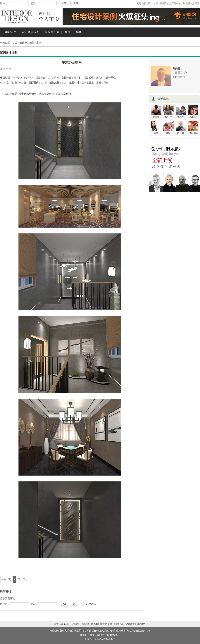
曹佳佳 (181, 133)
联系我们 (96, 624)
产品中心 (176, 3)
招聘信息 (119, 624)
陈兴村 (176, 69)
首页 (15, 43)
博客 (197, 3)
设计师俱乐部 (31, 32)
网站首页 (142, 3)
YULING (193, 133)
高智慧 (193, 117)
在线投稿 (84, 624)
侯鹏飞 (168, 133)
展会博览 (188, 3)
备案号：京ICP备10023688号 (100, 639)
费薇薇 (156, 117)
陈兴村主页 (52, 32)
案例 (67, 32)
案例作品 (165, 3)
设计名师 (153, 3)
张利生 (181, 117)
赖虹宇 (168, 117)
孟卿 (156, 133)
